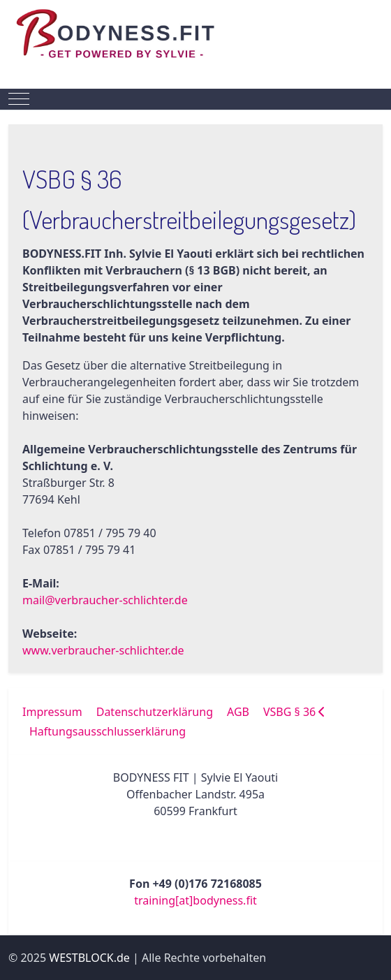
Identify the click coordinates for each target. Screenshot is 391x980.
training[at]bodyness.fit (195, 900)
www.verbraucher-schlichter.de (103, 650)
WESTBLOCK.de (89, 958)
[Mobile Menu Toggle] (19, 99)
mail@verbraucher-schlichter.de (105, 600)
